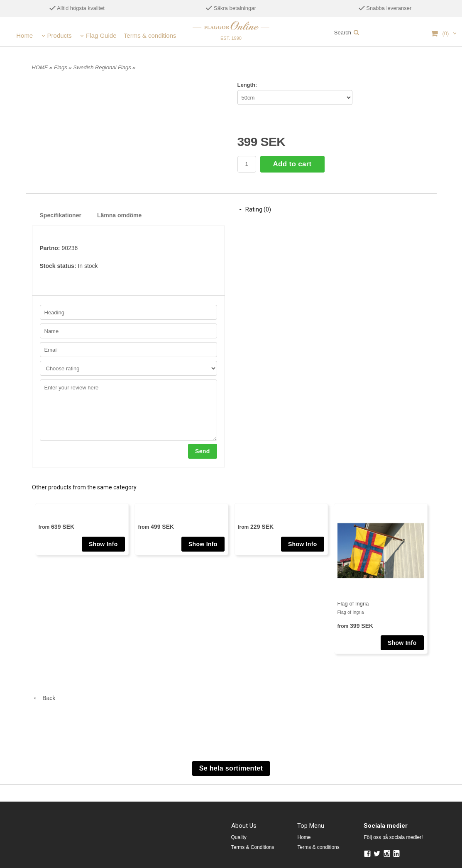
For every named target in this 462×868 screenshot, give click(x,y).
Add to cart (292, 164)
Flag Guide (101, 35)
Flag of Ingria (353, 604)
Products (60, 35)
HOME (40, 67)
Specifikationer (61, 215)
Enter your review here (128, 410)
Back (44, 698)
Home (24, 35)
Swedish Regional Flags (103, 67)
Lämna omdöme (119, 215)
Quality (239, 837)
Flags (61, 67)
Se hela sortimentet (231, 768)
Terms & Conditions (253, 847)
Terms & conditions (150, 35)
